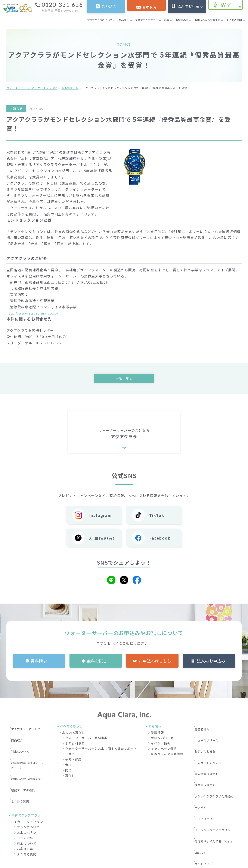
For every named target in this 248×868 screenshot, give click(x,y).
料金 (167, 20)
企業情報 (168, 843)
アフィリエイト (208, 780)
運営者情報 (205, 728)
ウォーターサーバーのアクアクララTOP (32, 88)
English (203, 799)
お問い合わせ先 (208, 741)
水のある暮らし (74, 734)
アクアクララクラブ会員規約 (218, 767)
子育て (70, 755)
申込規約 (203, 773)
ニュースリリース (210, 734)
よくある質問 (234, 20)
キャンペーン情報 (164, 750)
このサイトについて (211, 747)
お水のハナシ (27, 801)
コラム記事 (25, 806)
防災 (69, 771)
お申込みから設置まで (207, 20)
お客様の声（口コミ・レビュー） (30, 750)
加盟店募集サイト (218, 843)
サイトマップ (207, 805)
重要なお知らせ (162, 739)
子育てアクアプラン (147, 20)
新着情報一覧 (70, 88)
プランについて (28, 795)
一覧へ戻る (124, 379)
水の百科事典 (75, 744)
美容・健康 (73, 761)
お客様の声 (182, 20)
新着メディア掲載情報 (167, 755)
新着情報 (157, 734)
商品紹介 (124, 20)
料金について (23, 741)
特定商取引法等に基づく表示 (218, 792)
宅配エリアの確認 (26, 765)
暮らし (70, 777)
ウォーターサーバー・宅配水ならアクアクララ (145, 864)
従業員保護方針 (208, 760)
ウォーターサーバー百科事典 (86, 739)
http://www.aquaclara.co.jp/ (32, 313)
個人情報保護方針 (210, 754)
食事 (69, 766)
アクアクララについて (100, 20)
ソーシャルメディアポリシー (218, 786)
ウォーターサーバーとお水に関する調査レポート (101, 750)
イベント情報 (161, 744)
